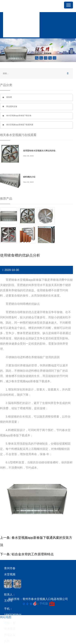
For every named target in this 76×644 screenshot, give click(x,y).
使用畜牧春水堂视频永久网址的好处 (39, 151)
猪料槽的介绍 (29, 177)
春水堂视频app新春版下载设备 (19, 116)
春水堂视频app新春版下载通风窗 (20, 125)
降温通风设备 (12, 106)
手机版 (44, 603)
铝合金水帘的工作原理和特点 (33, 554)
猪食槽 (9, 97)
